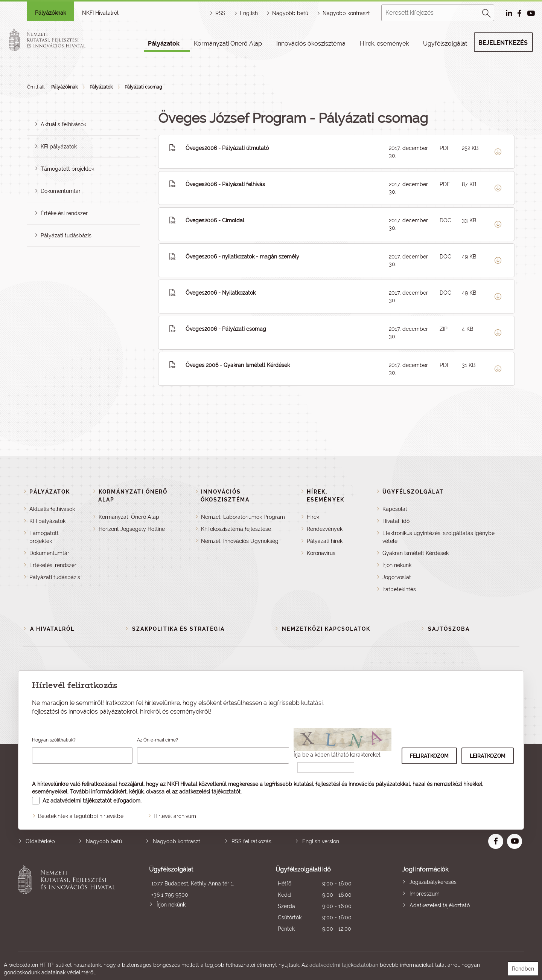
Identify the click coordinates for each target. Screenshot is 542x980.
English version (321, 841)
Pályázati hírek (325, 541)
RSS (220, 13)
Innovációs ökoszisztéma (311, 44)
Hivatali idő (396, 521)
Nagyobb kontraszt (346, 13)
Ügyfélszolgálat (445, 44)
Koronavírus (321, 553)
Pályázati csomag (143, 87)
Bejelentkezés (503, 43)
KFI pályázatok (59, 147)
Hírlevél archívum (175, 816)
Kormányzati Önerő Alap (228, 44)
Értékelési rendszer (64, 213)
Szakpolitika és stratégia (178, 629)
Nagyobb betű (104, 841)
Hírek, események (384, 44)
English (249, 13)
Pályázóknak (50, 13)
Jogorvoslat (397, 577)
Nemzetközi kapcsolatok (326, 629)
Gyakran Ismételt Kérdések (416, 553)
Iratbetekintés (399, 589)
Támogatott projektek (67, 169)
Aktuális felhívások (63, 124)
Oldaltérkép (40, 841)
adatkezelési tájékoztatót (210, 792)
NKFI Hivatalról (100, 13)
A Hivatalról (52, 629)
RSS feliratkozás (251, 841)
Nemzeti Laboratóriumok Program (243, 517)
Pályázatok (164, 44)
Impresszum (425, 894)
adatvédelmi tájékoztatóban (344, 965)
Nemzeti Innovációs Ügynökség (240, 541)
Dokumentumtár (61, 191)
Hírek (313, 517)
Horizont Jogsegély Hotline (132, 529)
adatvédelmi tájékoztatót (81, 801)
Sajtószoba (449, 629)
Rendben (523, 969)
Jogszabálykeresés (433, 882)
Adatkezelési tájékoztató (440, 905)
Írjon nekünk (397, 565)
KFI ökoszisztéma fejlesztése (236, 529)
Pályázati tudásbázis (66, 235)
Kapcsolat (395, 509)
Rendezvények (325, 529)
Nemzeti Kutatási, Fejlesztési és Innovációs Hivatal (69, 900)
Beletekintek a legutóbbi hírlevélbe (81, 816)
